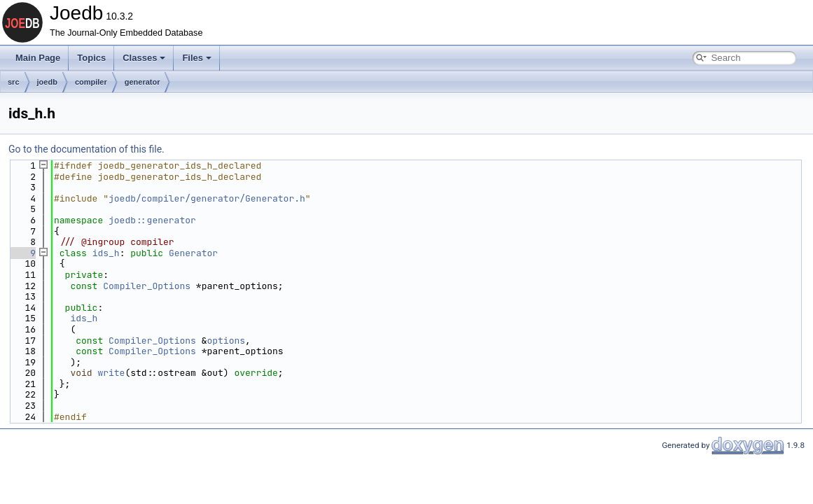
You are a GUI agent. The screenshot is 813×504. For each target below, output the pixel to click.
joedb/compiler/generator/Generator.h (207, 198)
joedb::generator (152, 220)
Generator (193, 253)
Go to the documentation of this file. (86, 149)
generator (143, 82)
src (14, 82)
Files (197, 58)
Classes (144, 58)
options (226, 341)
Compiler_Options (147, 286)
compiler (91, 82)
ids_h (106, 253)
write (111, 373)
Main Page (38, 58)
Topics (91, 58)
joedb (47, 82)
